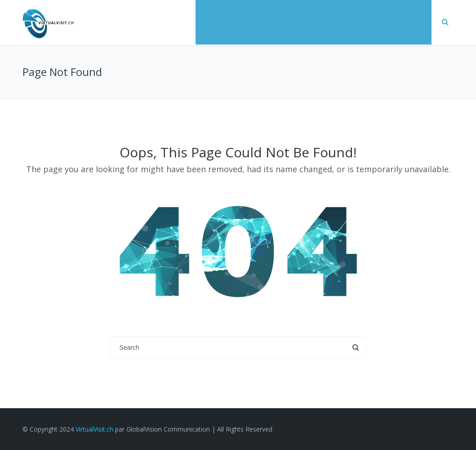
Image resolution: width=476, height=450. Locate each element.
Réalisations (274, 21)
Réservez (372, 21)
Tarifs (326, 21)
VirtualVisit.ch (94, 429)
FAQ (414, 21)
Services (220, 21)
